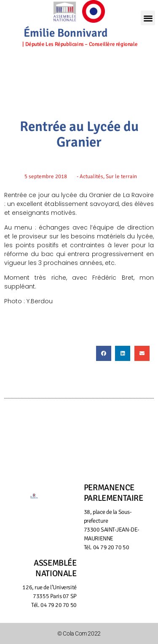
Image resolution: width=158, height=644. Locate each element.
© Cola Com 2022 (79, 633)
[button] (148, 18)
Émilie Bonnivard (66, 33)
